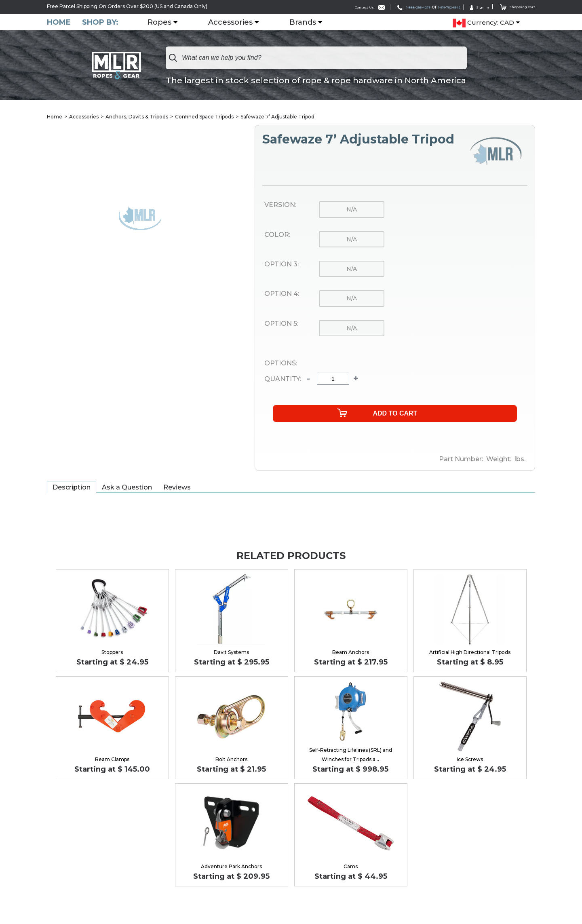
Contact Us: (323, 7)
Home (59, 22)
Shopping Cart (513, 6)
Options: (281, 364)
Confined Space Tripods (204, 117)
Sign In (469, 7)
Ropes (164, 22)
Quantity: (283, 380)
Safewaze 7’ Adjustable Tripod (277, 117)
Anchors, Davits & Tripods (137, 117)
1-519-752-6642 (429, 7)
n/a (352, 210)
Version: (280, 206)
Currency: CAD (483, 23)
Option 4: (282, 295)
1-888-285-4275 (379, 7)
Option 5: (281, 324)
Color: (277, 235)
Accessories (235, 22)
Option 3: (282, 265)
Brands (308, 22)
